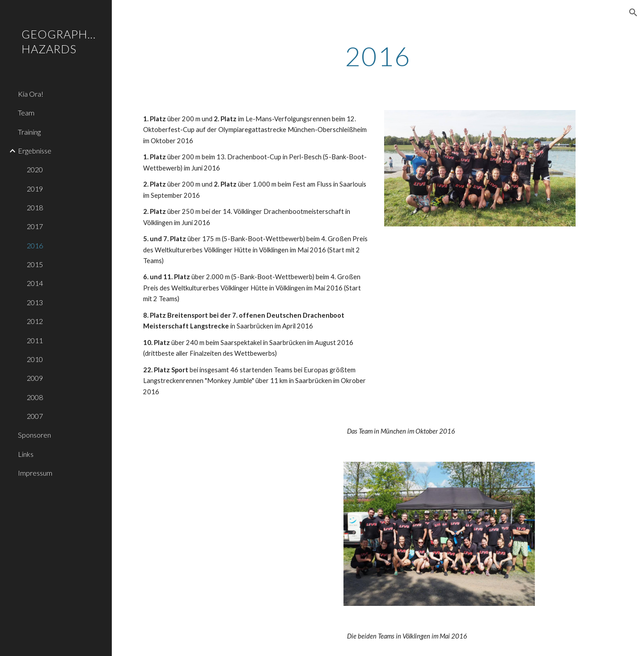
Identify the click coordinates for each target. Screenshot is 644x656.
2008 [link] (35, 397)
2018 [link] (35, 207)
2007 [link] (35, 416)
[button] (633, 13)
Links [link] (26, 454)
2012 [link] (35, 321)
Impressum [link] (35, 473)
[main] (378, 56)
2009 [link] (35, 378)
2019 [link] (35, 189)
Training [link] (29, 132)
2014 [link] (35, 283)
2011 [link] (35, 340)
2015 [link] (35, 264)
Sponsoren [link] (34, 435)
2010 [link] (35, 359)
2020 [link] (35, 169)
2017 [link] (35, 226)
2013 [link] (35, 302)
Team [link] (26, 113)
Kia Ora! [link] (31, 94)
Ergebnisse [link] (35, 151)
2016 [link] (35, 245)
